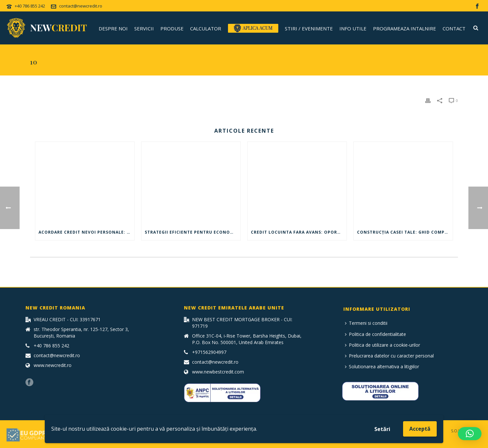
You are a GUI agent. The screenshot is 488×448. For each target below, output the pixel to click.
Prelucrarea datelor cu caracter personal (389, 356)
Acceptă (420, 429)
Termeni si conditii (366, 323)
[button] (470, 434)
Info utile (353, 28)
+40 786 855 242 (30, 6)
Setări (382, 429)
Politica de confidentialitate (375, 334)
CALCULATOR (206, 28)
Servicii (144, 28)
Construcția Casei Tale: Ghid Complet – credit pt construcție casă (405, 232)
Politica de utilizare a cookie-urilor (382, 345)
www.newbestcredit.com (218, 372)
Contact (454, 28)
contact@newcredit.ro (81, 6)
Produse (172, 28)
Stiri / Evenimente (309, 28)
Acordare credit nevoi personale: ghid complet (86, 232)
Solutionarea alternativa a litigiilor (382, 366)
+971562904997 (209, 352)
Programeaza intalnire (405, 28)
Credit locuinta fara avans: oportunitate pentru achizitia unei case (299, 232)
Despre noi (113, 28)
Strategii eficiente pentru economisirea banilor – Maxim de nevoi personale (193, 232)
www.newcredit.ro (53, 365)
